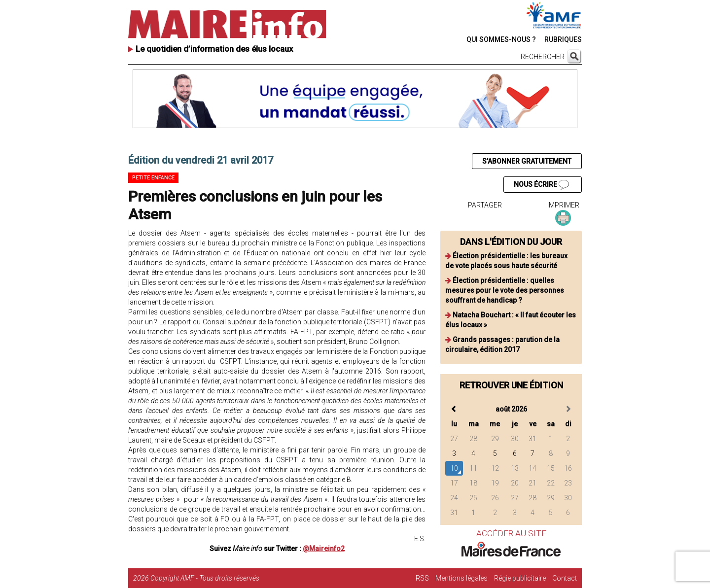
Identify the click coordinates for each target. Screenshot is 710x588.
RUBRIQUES (563, 39)
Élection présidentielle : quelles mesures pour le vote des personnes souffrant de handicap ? (505, 290)
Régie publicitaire (520, 578)
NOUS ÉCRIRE (541, 185)
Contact (565, 578)
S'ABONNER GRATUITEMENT (527, 161)
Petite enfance (153, 178)
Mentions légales (461, 578)
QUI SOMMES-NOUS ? (501, 39)
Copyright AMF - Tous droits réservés (205, 578)
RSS (422, 578)
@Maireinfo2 (324, 549)
